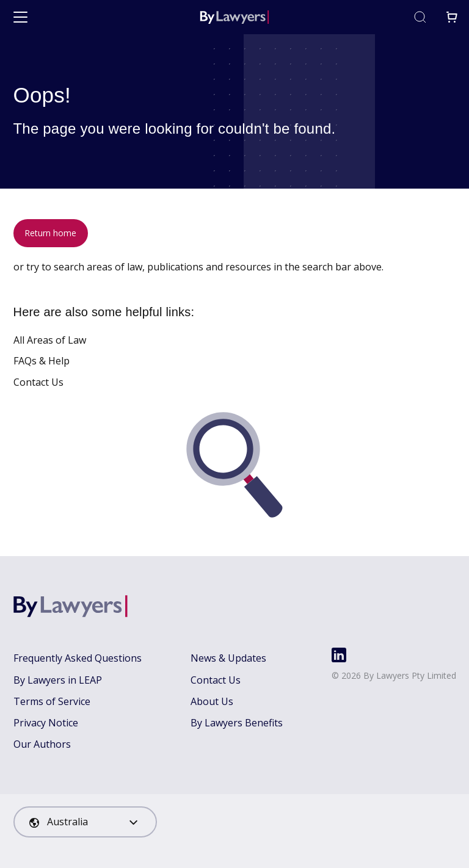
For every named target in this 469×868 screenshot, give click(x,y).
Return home (51, 233)
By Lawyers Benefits (237, 723)
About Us (212, 701)
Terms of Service (52, 701)
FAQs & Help (42, 361)
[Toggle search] (420, 17)
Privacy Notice (46, 723)
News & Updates (228, 658)
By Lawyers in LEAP (58, 680)
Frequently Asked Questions (78, 658)
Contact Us (38, 382)
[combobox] (85, 822)
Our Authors (42, 744)
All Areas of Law (50, 340)
